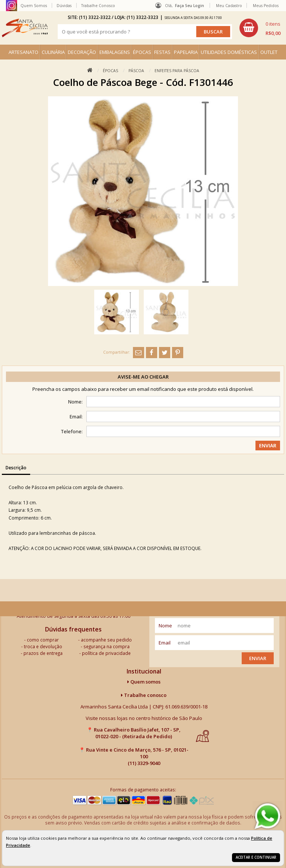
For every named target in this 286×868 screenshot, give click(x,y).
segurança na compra (107, 646)
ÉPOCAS (142, 52)
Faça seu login (190, 6)
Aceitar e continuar (256, 857)
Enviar (258, 658)
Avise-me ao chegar (143, 377)
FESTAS (162, 52)
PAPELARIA (186, 52)
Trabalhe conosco (144, 695)
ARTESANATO (23, 52)
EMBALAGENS (115, 52)
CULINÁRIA (53, 52)
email (165, 643)
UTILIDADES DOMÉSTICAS (229, 52)
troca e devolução (43, 646)
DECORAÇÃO (82, 52)
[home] (25, 28)
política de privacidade (106, 653)
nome (165, 626)
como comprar (43, 640)
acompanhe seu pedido (106, 640)
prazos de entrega (43, 653)
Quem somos (144, 682)
